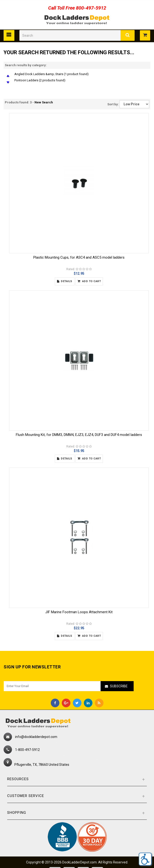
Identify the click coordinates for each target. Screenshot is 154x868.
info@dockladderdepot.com (36, 737)
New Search (44, 102)
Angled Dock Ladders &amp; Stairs (39, 74)
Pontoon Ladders (26, 80)
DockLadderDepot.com (80, 862)
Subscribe (119, 686)
